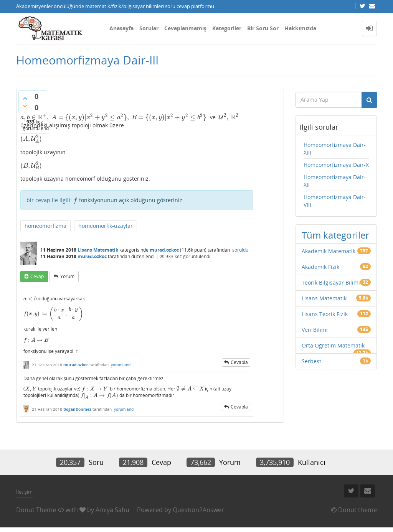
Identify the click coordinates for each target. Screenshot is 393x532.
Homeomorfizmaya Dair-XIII (335, 149)
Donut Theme (36, 510)
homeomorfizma (45, 226)
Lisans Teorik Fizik (325, 314)
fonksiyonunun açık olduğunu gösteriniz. (129, 200)
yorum (67, 276)
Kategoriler (227, 28)
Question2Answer (198, 510)
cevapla (239, 362)
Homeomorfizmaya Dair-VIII (335, 201)
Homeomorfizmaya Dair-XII (335, 181)
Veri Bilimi (315, 330)
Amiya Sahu (112, 510)
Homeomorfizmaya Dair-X (336, 165)
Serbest (311, 361)
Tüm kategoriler (335, 235)
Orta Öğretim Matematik (333, 345)
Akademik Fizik (320, 267)
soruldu (240, 250)
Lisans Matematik (98, 250)
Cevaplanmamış (185, 28)
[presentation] (114, 117)
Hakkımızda (300, 28)
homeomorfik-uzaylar (106, 226)
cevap (37, 276)
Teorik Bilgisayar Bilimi (331, 282)
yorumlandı (121, 365)
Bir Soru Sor (263, 28)
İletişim (24, 492)
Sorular (149, 28)
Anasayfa (121, 28)
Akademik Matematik (329, 251)
